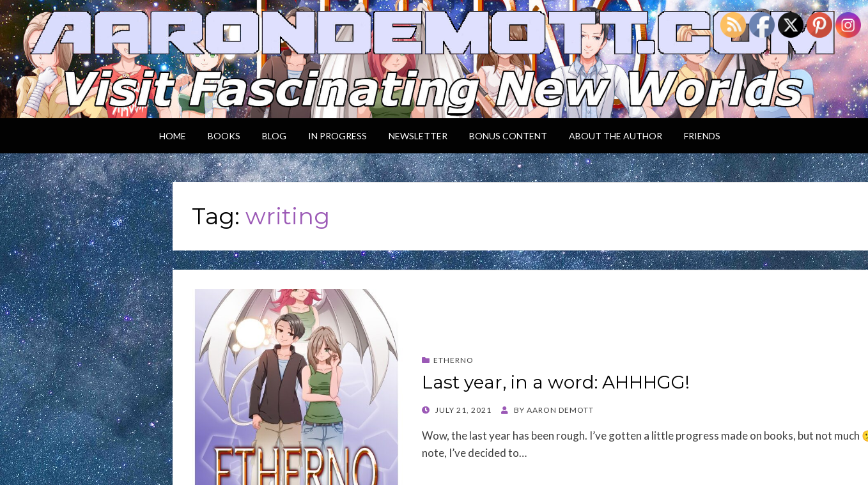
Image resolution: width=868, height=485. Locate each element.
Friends (702, 136)
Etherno (453, 360)
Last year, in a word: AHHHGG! (556, 382)
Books (224, 136)
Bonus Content (508, 136)
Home (173, 136)
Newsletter (418, 136)
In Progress (337, 136)
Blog (274, 136)
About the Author (616, 136)
